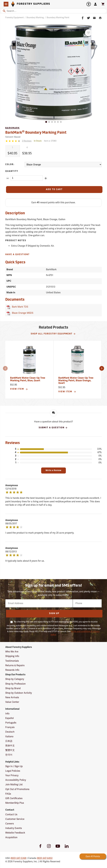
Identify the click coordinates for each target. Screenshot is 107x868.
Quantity (12, 171)
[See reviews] (27, 141)
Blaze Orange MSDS (22, 313)
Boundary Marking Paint (58, 18)
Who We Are (12, 652)
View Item (19, 389)
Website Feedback (15, 833)
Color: (10, 165)
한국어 (9, 755)
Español (9, 718)
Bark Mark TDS (19, 307)
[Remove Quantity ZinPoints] (8, 178)
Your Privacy (12, 775)
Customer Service (15, 819)
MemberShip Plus (15, 803)
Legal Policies (13, 771)
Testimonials (12, 661)
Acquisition (11, 837)
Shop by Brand (13, 688)
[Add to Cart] (54, 190)
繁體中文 (10, 750)
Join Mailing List (14, 785)
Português (11, 723)
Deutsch (10, 732)
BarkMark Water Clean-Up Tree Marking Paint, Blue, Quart (28, 379)
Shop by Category (15, 679)
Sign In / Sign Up (14, 766)
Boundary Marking (35, 18)
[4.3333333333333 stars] (13, 141)
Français (10, 727)
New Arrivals (12, 697)
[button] (5, 368)
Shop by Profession (15, 684)
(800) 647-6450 (45, 858)
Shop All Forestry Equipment (53, 334)
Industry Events (14, 828)
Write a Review (53, 470)
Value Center (12, 702)
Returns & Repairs (15, 665)
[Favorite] (88, 33)
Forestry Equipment (14, 18)
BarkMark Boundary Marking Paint (36, 132)
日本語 (9, 741)
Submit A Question (53, 428)
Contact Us (11, 815)
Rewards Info (12, 670)
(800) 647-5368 (18, 858)
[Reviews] (18, 141)
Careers (10, 824)
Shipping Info (12, 656)
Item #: (50, 141)
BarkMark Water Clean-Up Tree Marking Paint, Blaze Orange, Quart (76, 381)
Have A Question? (17, 255)
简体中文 (10, 746)
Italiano (9, 737)
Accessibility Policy (16, 780)
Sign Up (54, 614)
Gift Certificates (14, 798)
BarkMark (12, 128)
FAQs (8, 794)
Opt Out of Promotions (17, 789)
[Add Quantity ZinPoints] (46, 178)
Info (7, 714)
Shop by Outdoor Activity (19, 693)
